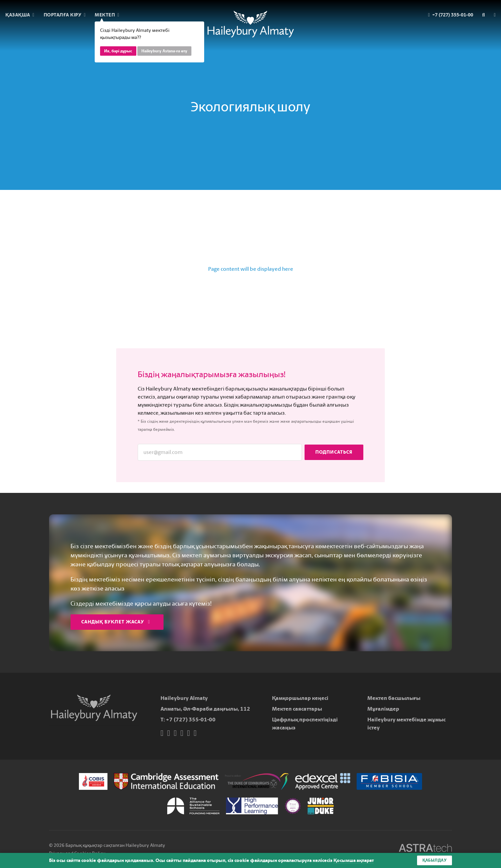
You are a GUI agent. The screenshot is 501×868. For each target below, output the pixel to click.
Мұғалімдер (383, 709)
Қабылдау (435, 860)
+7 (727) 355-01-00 (191, 720)
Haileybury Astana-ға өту (164, 51)
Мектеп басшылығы (394, 698)
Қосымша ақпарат (354, 860)
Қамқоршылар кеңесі (300, 698)
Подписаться (334, 452)
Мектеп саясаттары (297, 709)
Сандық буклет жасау (116, 622)
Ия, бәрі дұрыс (118, 51)
